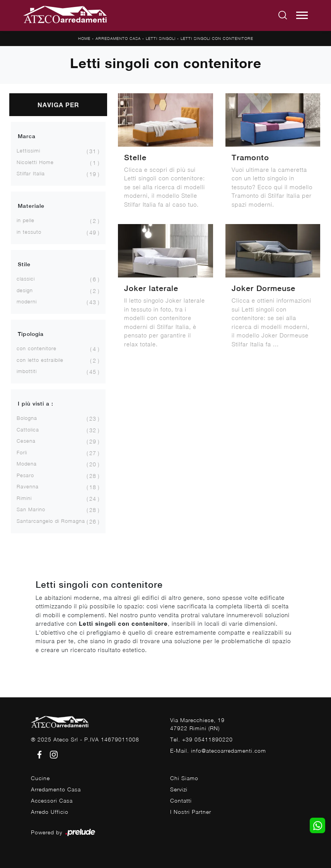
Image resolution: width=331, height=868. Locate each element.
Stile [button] (24, 264)
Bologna (27, 418)
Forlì (22, 452)
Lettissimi (28, 151)
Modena (27, 464)
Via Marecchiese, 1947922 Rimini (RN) (197, 724)
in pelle (26, 220)
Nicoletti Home (35, 162)
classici (26, 279)
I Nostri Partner (191, 812)
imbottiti (27, 371)
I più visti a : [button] (36, 404)
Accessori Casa (52, 800)
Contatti (181, 800)
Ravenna (28, 486)
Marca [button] (27, 136)
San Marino (31, 509)
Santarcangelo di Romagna (51, 521)
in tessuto (29, 232)
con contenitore (37, 348)
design (25, 290)
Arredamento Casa (118, 38)
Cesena (26, 441)
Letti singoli (161, 38)
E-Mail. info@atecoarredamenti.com (218, 751)
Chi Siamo (184, 778)
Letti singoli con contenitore (217, 38)
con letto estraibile (40, 360)
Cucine (40, 778)
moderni (27, 301)
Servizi (179, 789)
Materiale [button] (31, 206)
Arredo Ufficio (50, 812)
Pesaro (25, 475)
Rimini (24, 498)
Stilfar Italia (31, 173)
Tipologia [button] (31, 334)
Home (84, 38)
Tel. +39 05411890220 (201, 739)
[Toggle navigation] (302, 15)
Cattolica (28, 430)
